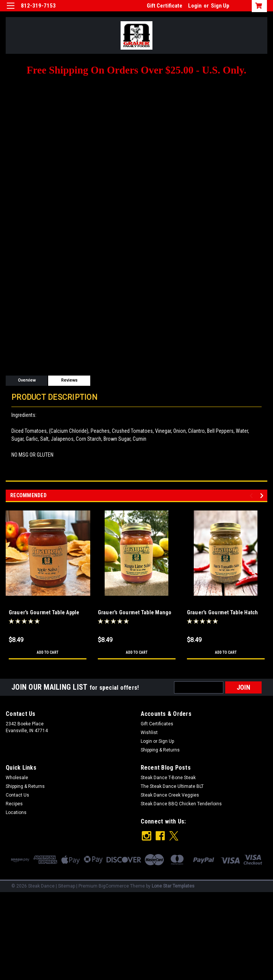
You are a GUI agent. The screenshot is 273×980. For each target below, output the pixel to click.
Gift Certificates (157, 724)
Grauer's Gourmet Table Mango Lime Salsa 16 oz (135, 613)
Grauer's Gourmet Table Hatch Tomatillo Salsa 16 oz (223, 613)
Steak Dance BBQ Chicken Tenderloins (181, 804)
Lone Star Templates (173, 883)
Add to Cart (48, 653)
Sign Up (220, 6)
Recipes (14, 804)
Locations (16, 812)
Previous (252, 495)
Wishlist (149, 733)
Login (195, 6)
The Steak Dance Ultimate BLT (172, 786)
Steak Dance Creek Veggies (170, 795)
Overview (27, 380)
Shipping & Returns (160, 750)
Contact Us (17, 795)
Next (263, 495)
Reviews (69, 380)
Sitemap (67, 883)
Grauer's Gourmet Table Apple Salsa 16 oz (44, 613)
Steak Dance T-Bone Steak (168, 778)
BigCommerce (114, 883)
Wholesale (17, 778)
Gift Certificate (165, 6)
